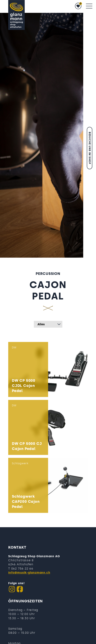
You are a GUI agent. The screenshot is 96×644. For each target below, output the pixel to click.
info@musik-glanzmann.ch (29, 581)
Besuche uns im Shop (90, 148)
